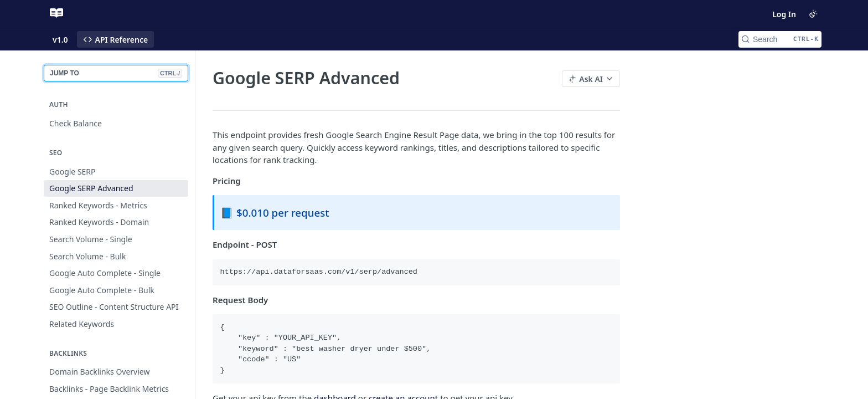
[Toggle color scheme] (813, 14)
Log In (784, 14)
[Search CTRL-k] (780, 39)
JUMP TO (116, 73)
